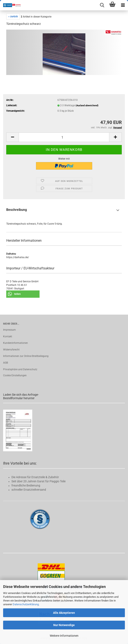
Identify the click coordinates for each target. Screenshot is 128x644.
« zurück (13, 16)
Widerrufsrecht (11, 350)
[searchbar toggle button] (102, 5)
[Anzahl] (64, 137)
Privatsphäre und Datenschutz (20, 369)
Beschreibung (17, 210)
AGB (6, 363)
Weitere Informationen (64, 636)
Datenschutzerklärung (26, 604)
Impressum (9, 330)
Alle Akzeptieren (64, 613)
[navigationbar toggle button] (123, 5)
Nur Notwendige (64, 625)
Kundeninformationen (16, 343)
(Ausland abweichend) (87, 106)
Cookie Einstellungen (15, 375)
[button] (12, 137)
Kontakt (8, 336)
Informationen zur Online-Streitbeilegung (26, 356)
